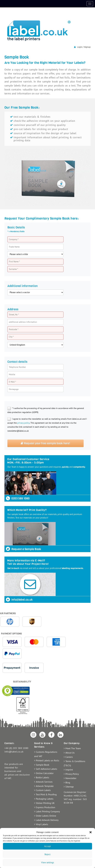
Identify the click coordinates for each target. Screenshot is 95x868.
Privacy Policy (72, 774)
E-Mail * (12, 382)
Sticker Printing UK (45, 803)
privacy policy (23, 423)
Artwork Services (44, 782)
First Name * (14, 262)
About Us (70, 753)
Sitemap (70, 787)
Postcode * (14, 329)
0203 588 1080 (18, 498)
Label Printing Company (48, 811)
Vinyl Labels (42, 824)
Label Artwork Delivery (47, 820)
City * (11, 337)
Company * (14, 239)
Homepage (14, 389)
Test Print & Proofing (46, 794)
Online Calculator (45, 773)
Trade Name (14, 247)
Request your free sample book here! (45, 443)
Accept (47, 846)
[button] (91, 832)
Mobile (12, 374)
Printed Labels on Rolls (47, 760)
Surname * (13, 269)
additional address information (23, 322)
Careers (69, 757)
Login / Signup (84, 47)
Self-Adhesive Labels (46, 769)
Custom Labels (43, 790)
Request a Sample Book (23, 549)
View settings (47, 862)
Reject (47, 854)
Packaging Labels (45, 799)
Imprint (69, 770)
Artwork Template (45, 786)
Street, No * (14, 315)
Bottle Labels (42, 777)
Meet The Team (73, 748)
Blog (68, 782)
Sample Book (43, 765)
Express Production (46, 807)
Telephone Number (17, 367)
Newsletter (71, 778)
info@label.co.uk (19, 600)
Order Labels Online (46, 816)
